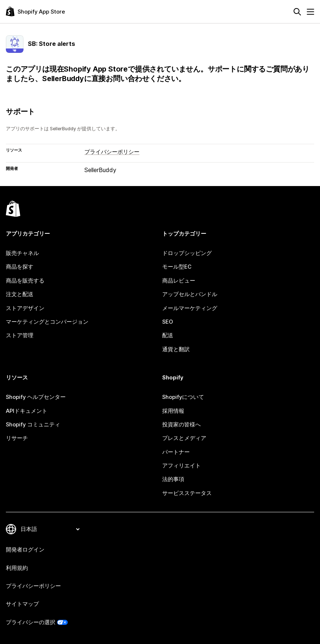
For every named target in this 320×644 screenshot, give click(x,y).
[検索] (297, 12)
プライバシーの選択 (31, 622)
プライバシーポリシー (112, 152)
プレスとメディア (184, 438)
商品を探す (20, 267)
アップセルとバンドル (190, 294)
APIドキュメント (27, 411)
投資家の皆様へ (181, 425)
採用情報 (173, 411)
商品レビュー (179, 281)
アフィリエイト (181, 466)
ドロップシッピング (187, 253)
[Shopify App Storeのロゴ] (35, 12)
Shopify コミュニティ (33, 425)
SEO (168, 322)
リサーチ (17, 438)
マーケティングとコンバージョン (47, 322)
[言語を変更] (50, 529)
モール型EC (177, 267)
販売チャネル (22, 253)
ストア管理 (20, 335)
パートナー (176, 452)
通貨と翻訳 (176, 349)
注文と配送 (20, 294)
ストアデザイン (25, 308)
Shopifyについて (183, 397)
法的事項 (173, 479)
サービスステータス (187, 493)
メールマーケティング (190, 308)
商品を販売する (25, 281)
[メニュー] (310, 12)
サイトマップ (22, 604)
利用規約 (17, 568)
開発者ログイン (25, 550)
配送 (168, 335)
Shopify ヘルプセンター (36, 397)
